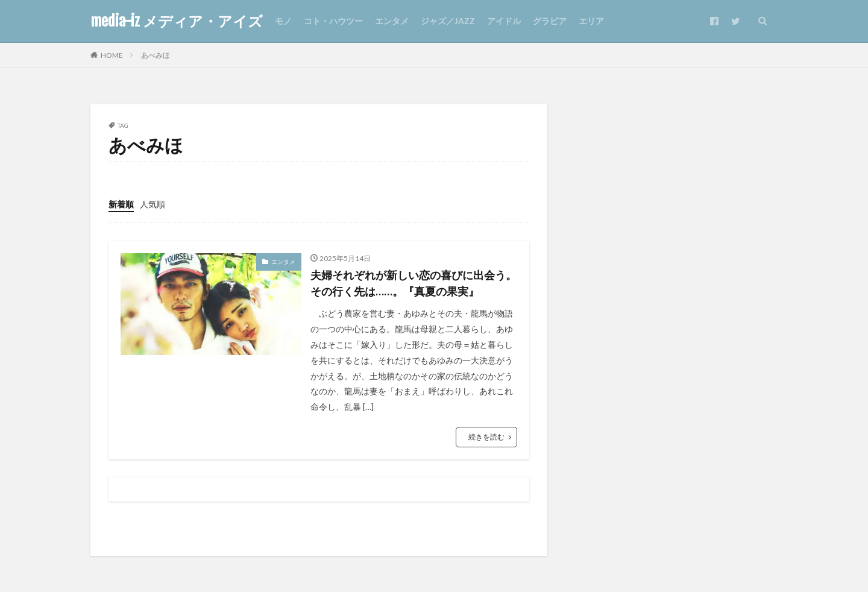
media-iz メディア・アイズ (177, 21)
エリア (591, 21)
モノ (283, 21)
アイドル (504, 21)
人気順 (153, 204)
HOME (112, 55)
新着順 (121, 204)
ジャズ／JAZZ (448, 21)
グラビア (550, 21)
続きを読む (486, 437)
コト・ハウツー (333, 21)
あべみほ (156, 55)
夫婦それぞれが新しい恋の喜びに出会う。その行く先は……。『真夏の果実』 (414, 283)
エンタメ (392, 21)
